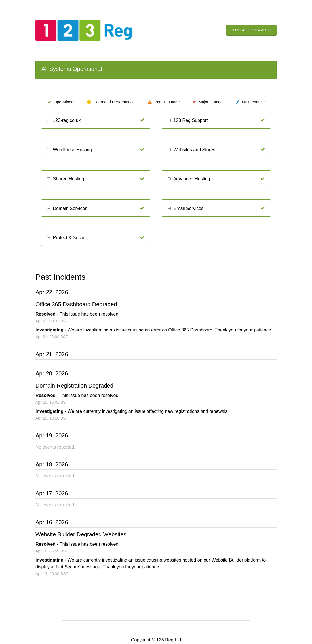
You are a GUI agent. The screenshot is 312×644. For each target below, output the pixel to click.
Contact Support (251, 30)
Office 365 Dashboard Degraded (76, 304)
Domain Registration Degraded (74, 386)
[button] (49, 121)
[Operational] (142, 120)
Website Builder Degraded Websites (81, 534)
